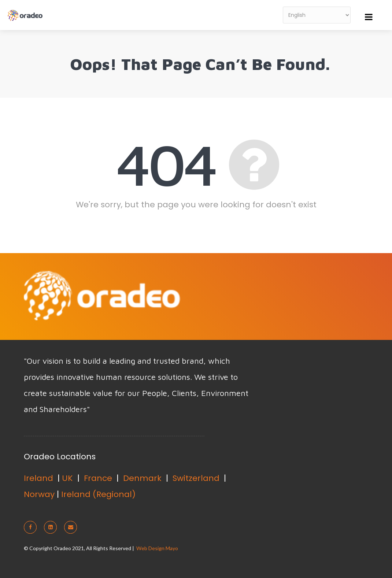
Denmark (142, 478)
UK (67, 478)
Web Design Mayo (157, 548)
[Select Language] (317, 15)
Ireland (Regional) (98, 494)
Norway (39, 494)
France (98, 478)
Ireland (38, 478)
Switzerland (196, 478)
